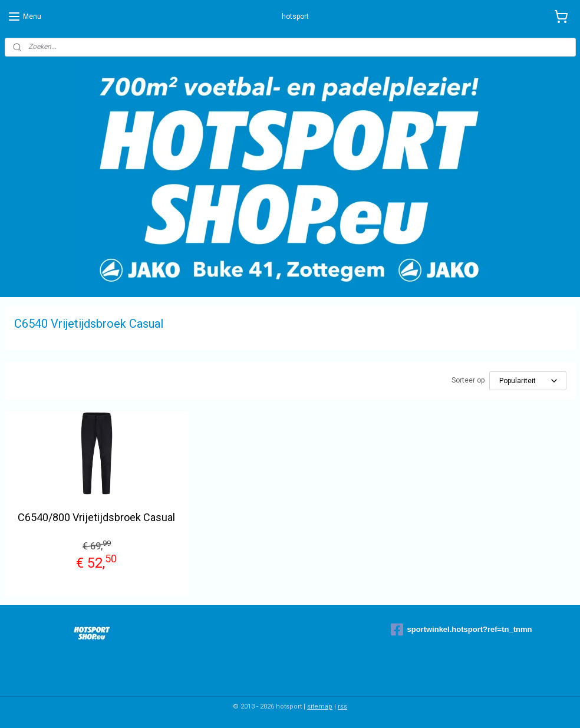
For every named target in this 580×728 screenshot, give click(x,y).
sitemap (320, 706)
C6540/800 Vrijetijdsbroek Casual (96, 517)
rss (342, 706)
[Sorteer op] (528, 381)
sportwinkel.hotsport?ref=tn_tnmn (461, 630)
